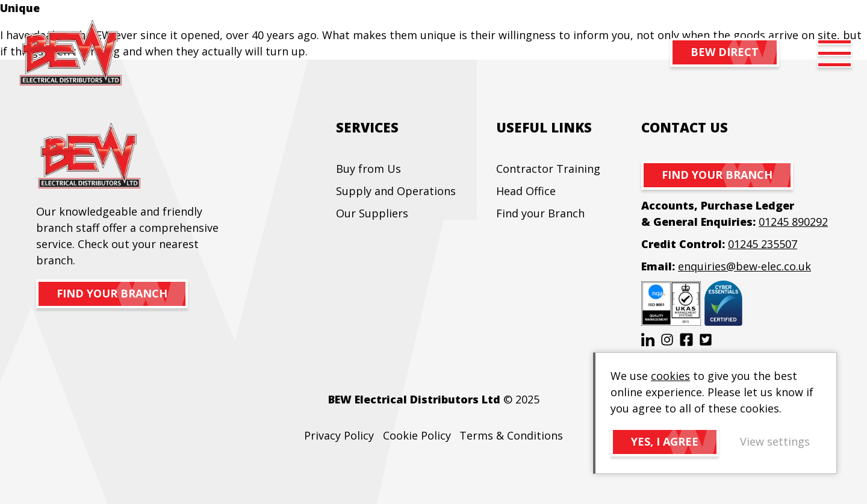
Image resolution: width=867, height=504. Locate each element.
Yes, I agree (665, 441)
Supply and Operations (396, 191)
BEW (70, 54)
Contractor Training (548, 169)
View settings (775, 441)
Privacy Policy (339, 435)
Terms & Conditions (511, 435)
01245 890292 (793, 222)
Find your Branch (540, 213)
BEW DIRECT (725, 52)
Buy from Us (368, 169)
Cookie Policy (417, 435)
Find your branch (112, 293)
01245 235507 (763, 244)
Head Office (526, 191)
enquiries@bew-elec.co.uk (744, 266)
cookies (670, 376)
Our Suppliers (372, 213)
